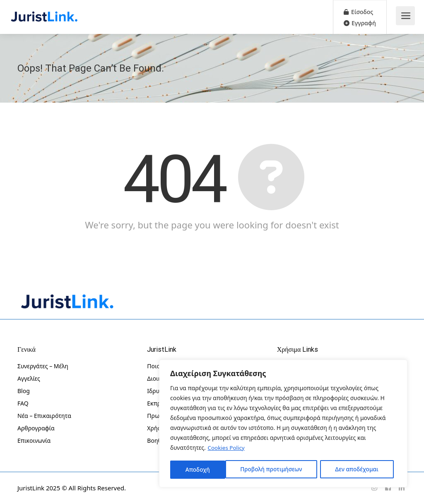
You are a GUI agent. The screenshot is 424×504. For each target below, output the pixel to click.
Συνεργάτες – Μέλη (43, 366)
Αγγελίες (29, 378)
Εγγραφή (360, 23)
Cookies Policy (227, 449)
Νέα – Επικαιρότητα (44, 416)
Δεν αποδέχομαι (303, 469)
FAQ (23, 403)
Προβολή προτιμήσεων (217, 469)
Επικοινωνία (34, 440)
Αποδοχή (370, 469)
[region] (283, 424)
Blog (24, 391)
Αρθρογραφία (36, 428)
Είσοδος (358, 12)
